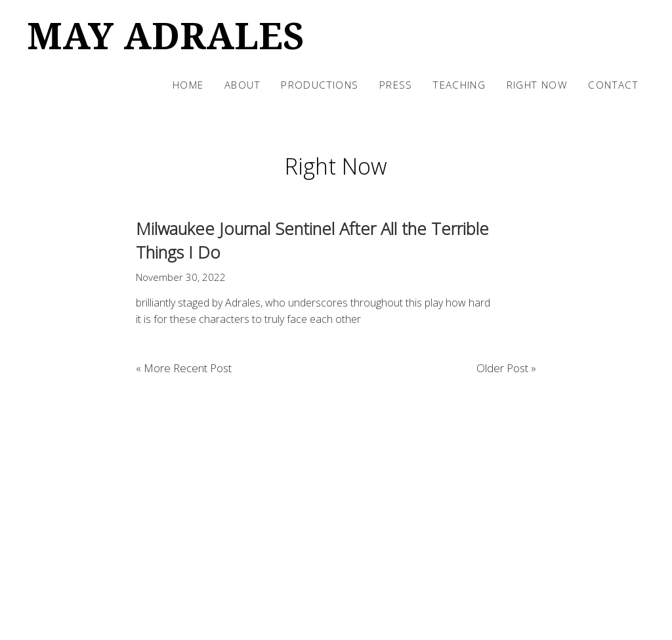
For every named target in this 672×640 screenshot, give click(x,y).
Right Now (537, 85)
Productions (320, 85)
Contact (613, 85)
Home (188, 85)
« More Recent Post (184, 368)
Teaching (459, 85)
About (242, 85)
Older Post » (506, 368)
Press (396, 85)
